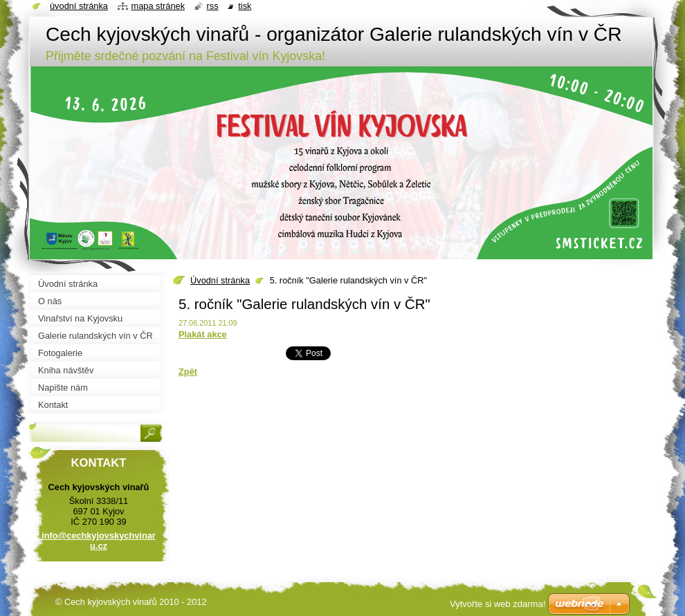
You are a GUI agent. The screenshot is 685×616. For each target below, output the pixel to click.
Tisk (245, 6)
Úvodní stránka (220, 280)
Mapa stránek (158, 6)
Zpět (188, 372)
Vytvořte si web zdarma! (497, 604)
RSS (213, 6)
